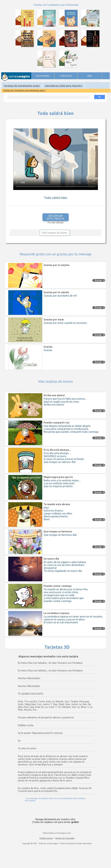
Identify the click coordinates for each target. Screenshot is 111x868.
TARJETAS (66, 76)
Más (90, 76)
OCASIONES (43, 76)
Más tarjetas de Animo (55, 233)
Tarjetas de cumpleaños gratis (22, 86)
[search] (49, 97)
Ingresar (104, 81)
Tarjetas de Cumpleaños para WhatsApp (56, 5)
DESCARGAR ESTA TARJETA (56, 217)
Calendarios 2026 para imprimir (64, 86)
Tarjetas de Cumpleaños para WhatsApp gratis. (24, 90)
